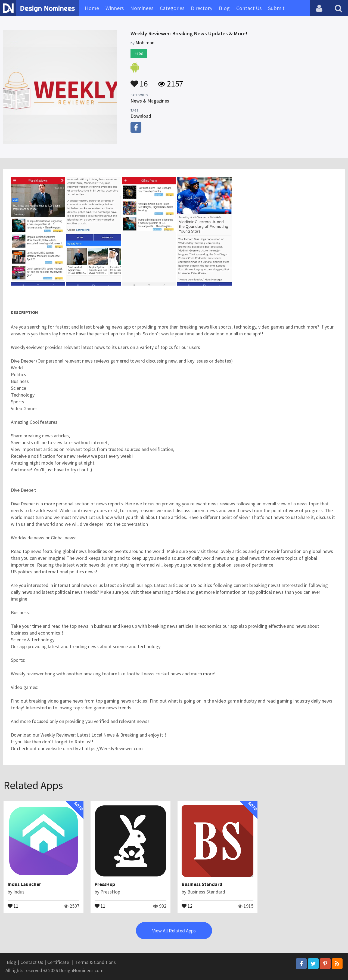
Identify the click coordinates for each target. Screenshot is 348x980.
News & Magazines (150, 101)
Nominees (142, 8)
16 (139, 81)
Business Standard (202, 884)
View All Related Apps (174, 931)
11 (13, 905)
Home (92, 8)
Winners (115, 8)
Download (141, 116)
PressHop (105, 884)
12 (187, 905)
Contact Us (249, 8)
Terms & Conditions (96, 962)
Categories (172, 8)
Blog (224, 8)
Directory (202, 8)
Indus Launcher (24, 884)
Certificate (58, 962)
